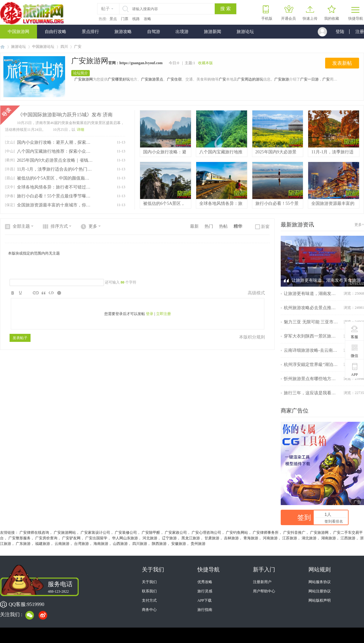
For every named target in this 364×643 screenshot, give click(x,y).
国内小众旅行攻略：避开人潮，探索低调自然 (55, 142)
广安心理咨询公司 (206, 533)
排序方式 (59, 226)
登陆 (340, 32)
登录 (150, 314)
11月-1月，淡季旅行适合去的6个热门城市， (55, 169)
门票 (125, 19)
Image (28, 293)
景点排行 (90, 32)
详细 (81, 130)
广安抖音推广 (294, 533)
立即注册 (163, 314)
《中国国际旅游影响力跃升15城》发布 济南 (65, 115)
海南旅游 (101, 544)
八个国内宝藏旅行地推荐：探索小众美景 (55, 151)
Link (36, 293)
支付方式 (149, 600)
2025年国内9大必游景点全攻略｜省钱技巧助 (55, 160)
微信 (355, 351)
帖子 (105, 9)
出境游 (182, 32)
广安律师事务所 (266, 533)
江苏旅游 (290, 538)
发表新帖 (342, 63)
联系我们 (149, 591)
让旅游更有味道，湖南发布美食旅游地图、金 (312, 294)
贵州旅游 (198, 544)
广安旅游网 (90, 61)
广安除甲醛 (151, 533)
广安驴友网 (71, 538)
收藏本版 (205, 63)
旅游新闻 (213, 32)
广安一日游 (309, 79)
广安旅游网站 (65, 533)
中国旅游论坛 (43, 47)
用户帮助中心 (264, 591)
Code (51, 293)
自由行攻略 (56, 32)
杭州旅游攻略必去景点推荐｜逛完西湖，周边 (312, 308)
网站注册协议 (320, 591)
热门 (209, 226)
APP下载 (205, 600)
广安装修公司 (126, 533)
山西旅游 (120, 544)
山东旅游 (130, 538)
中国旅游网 (19, 32)
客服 (355, 332)
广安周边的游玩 (250, 79)
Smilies (59, 293)
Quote (43, 293)
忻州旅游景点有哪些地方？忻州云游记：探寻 (312, 379)
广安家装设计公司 (95, 533)
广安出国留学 (96, 538)
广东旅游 (23, 544)
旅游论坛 (245, 32)
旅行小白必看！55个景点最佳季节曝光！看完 (55, 196)
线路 (136, 19)
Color (20, 293)
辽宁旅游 (169, 538)
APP (355, 370)
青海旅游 (251, 538)
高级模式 (256, 293)
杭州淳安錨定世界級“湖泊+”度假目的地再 (312, 365)
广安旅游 (282, 79)
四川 (64, 47)
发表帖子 (20, 338)
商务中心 (149, 610)
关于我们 (149, 582)
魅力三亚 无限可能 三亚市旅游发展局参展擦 (312, 322)
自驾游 (154, 32)
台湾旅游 (81, 544)
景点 (113, 19)
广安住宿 (174, 79)
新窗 (265, 227)
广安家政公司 (176, 533)
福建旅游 (43, 544)
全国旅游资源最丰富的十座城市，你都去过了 (55, 205)
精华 (238, 226)
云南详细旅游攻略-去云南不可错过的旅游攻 (312, 350)
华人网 (118, 538)
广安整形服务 (19, 538)
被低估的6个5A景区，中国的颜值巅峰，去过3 (55, 178)
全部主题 (21, 226)
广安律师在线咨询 (34, 533)
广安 (222, 79)
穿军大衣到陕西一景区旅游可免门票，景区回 (312, 336)
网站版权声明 (320, 600)
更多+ (359, 225)
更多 (93, 226)
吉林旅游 (231, 538)
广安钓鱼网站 (237, 533)
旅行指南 (205, 610)
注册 (360, 32)
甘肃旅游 (212, 538)
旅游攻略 (123, 32)
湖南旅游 (329, 538)
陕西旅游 (159, 544)
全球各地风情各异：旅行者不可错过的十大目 (55, 187)
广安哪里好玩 (119, 79)
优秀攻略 (205, 582)
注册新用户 (262, 582)
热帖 (223, 226)
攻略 (147, 19)
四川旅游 (140, 544)
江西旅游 (348, 538)
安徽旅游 (179, 544)
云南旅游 (62, 544)
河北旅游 (150, 538)
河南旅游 (270, 538)
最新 (194, 226)
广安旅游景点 (152, 79)
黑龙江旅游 (191, 538)
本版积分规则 (252, 337)
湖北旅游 (309, 538)
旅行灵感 (205, 591)
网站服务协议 (320, 582)
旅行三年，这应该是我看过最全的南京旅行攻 (312, 393)
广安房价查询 (46, 538)
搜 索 (225, 9)
